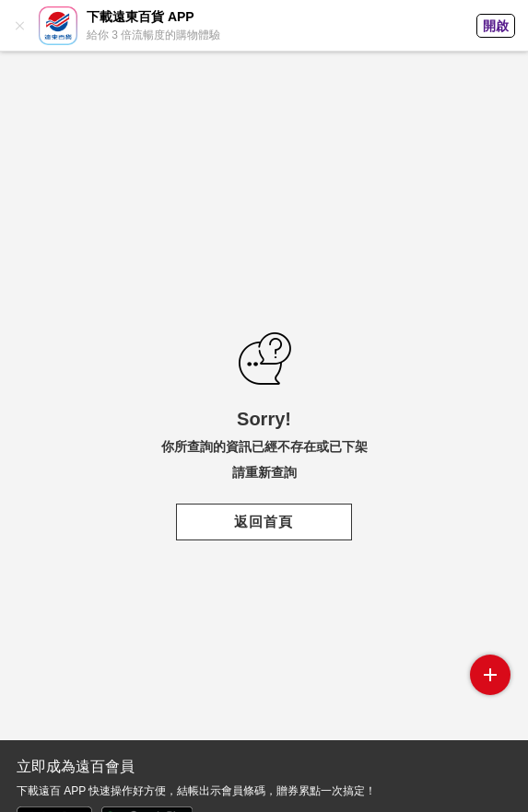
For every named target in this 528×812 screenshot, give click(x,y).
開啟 (496, 26)
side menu (490, 675)
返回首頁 (264, 522)
